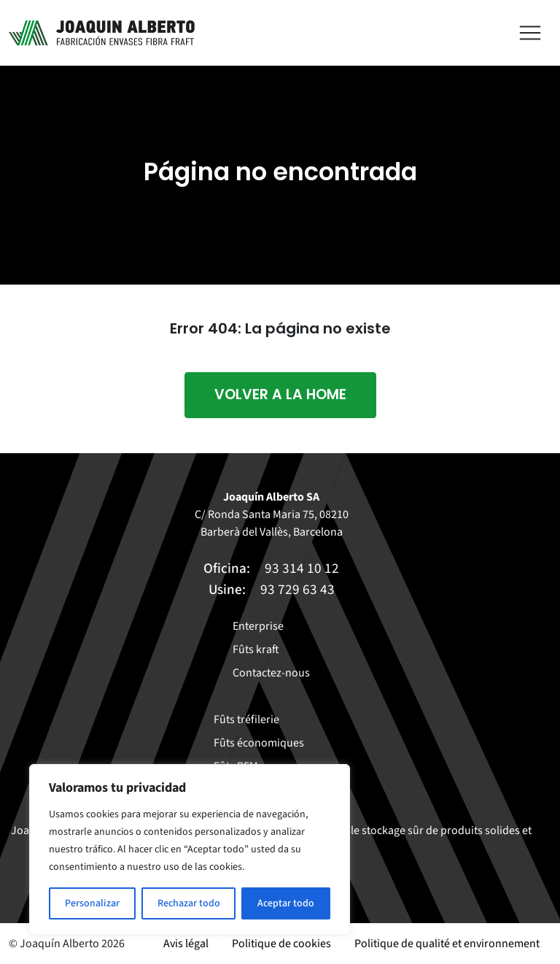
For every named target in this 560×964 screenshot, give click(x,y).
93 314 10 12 (302, 568)
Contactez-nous (271, 673)
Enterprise (258, 626)
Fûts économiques (259, 743)
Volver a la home (280, 394)
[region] (190, 849)
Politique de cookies (281, 944)
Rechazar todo (189, 903)
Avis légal (186, 944)
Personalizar (92, 903)
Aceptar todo (286, 903)
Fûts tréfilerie (246, 720)
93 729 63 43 (297, 590)
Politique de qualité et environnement (447, 944)
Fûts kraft (256, 649)
